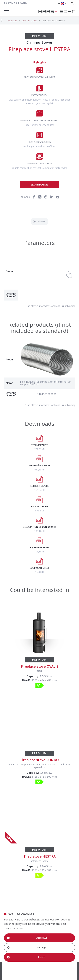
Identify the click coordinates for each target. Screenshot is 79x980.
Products (12, 21)
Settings (26, 947)
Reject (26, 957)
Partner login (16, 3)
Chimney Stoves (30, 21)
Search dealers (39, 185)
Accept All (27, 938)
